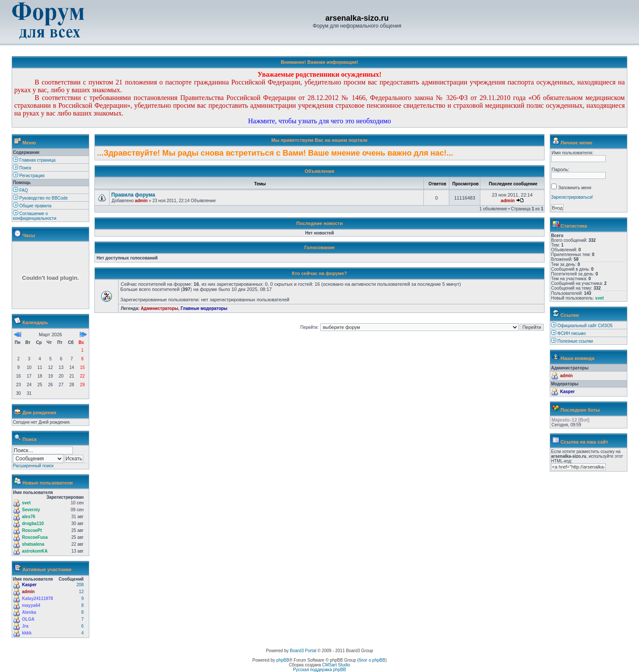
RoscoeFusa (35, 537)
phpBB (283, 660)
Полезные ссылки (575, 341)
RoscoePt (32, 530)
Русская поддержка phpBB (319, 670)
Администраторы (159, 308)
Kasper (29, 585)
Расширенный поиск (33, 466)
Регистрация (29, 176)
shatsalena (33, 544)
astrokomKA (35, 551)
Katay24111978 (38, 599)
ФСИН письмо (572, 333)
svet (26, 503)
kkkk (27, 633)
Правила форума (133, 195)
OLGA (28, 619)
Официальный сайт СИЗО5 (585, 326)
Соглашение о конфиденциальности (34, 216)
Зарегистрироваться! (572, 197)
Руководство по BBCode (40, 198)
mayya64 (31, 605)
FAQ (20, 190)
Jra (25, 626)
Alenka (29, 612)
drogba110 (33, 524)
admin (28, 592)
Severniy (31, 510)
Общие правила (32, 206)
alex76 (29, 517)
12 (81, 592)
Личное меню (576, 143)
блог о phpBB (372, 660)
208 (80, 585)
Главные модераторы (204, 308)
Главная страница (34, 160)
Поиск (22, 168)
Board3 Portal (303, 651)
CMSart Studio (336, 665)
